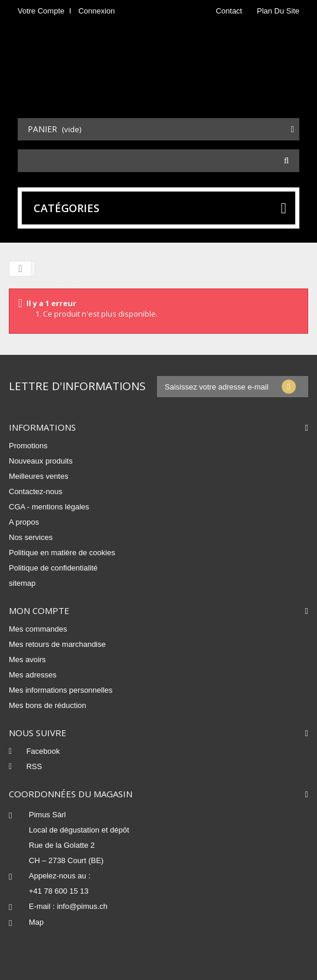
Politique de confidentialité (53, 568)
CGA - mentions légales (49, 507)
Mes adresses (33, 675)
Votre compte (41, 11)
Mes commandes (38, 629)
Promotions (28, 446)
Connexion (96, 11)
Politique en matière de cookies (62, 553)
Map (36, 922)
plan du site (278, 11)
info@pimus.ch (82, 906)
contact (229, 11)
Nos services (31, 537)
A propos (24, 522)
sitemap (22, 583)
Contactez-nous (36, 491)
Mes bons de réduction (48, 705)
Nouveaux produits (41, 461)
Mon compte (39, 610)
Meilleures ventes (39, 476)
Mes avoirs (27, 660)
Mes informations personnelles (61, 690)
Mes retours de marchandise (57, 644)
